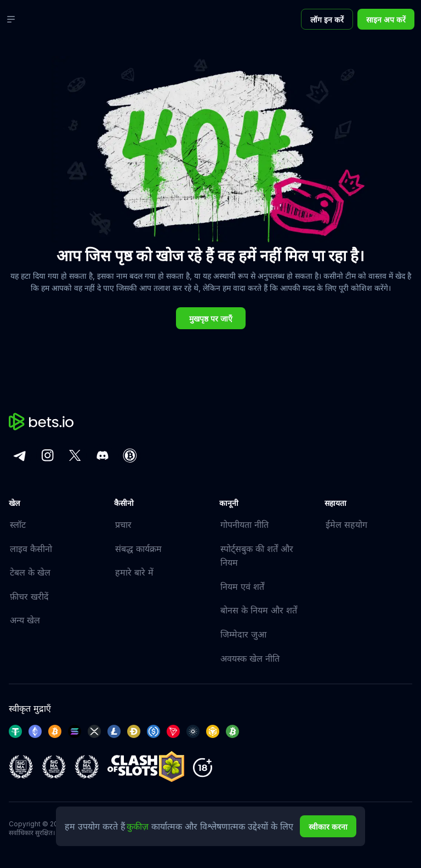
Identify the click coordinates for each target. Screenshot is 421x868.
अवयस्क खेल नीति (250, 658)
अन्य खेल (25, 620)
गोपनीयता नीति (244, 525)
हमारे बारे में (134, 572)
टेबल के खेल (30, 572)
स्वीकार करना (328, 827)
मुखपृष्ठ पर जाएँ (211, 319)
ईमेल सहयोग (346, 525)
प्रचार (123, 525)
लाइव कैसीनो (31, 549)
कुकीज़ (139, 826)
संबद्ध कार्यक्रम (138, 549)
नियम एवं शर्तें (242, 587)
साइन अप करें (386, 19)
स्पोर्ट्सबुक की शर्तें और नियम (257, 556)
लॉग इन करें (327, 19)
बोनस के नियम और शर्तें (259, 610)
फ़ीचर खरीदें (29, 596)
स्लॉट (18, 525)
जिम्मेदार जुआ (243, 634)
